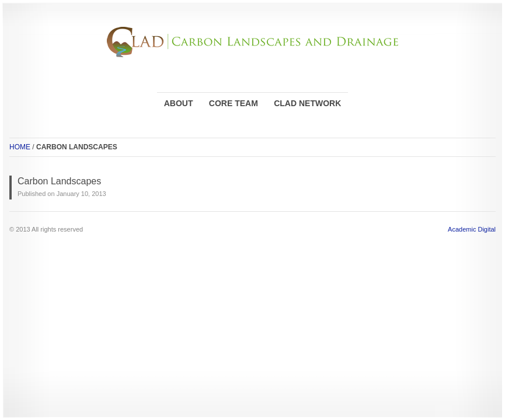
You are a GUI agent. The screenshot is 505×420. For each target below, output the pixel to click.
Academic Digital (472, 229)
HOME (20, 147)
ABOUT (179, 103)
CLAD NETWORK (307, 103)
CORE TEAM (234, 103)
